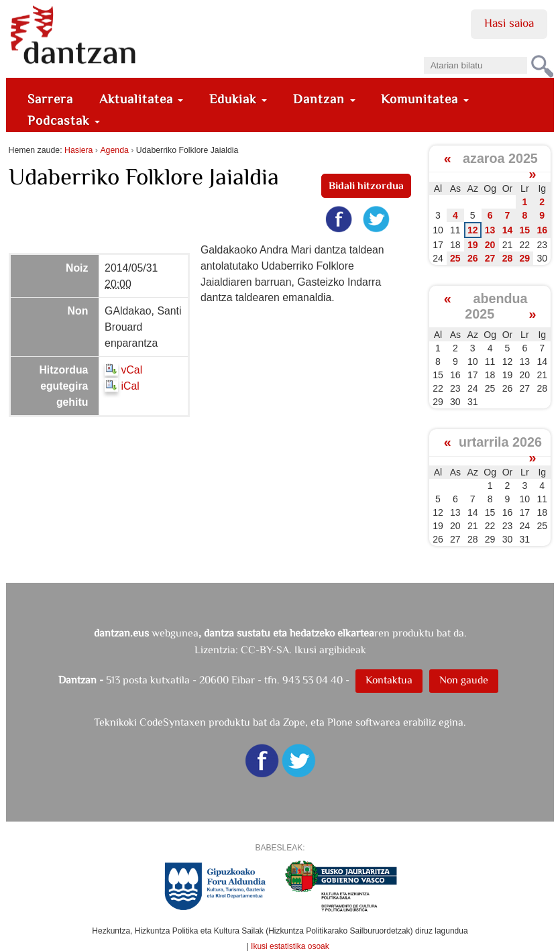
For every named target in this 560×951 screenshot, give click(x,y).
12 (473, 230)
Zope (294, 722)
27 (490, 258)
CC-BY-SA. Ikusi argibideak (303, 650)
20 (490, 245)
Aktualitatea (142, 99)
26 (473, 258)
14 (508, 230)
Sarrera (50, 99)
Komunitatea (425, 99)
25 (455, 258)
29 (525, 258)
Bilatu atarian (423, 53)
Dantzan (324, 99)
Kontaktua (389, 680)
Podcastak (64, 120)
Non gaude (464, 680)
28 (508, 258)
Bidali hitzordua (366, 185)
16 (542, 230)
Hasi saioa (509, 23)
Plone (340, 722)
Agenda (114, 150)
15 (525, 230)
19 (473, 245)
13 (490, 230)
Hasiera (78, 150)
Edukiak (238, 99)
